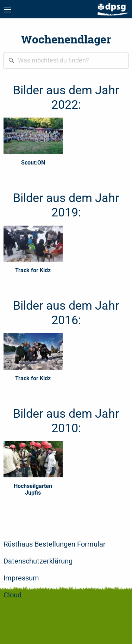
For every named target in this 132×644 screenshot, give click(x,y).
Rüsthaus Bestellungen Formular (55, 544)
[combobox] (66, 60)
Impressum (21, 578)
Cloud (12, 595)
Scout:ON (33, 163)
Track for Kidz (33, 270)
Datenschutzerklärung (38, 561)
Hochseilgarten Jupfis (33, 489)
